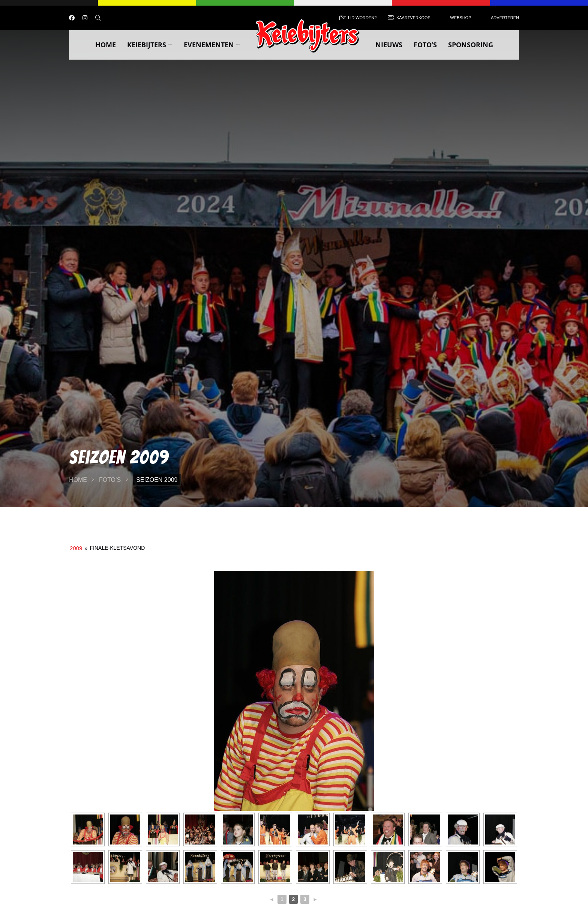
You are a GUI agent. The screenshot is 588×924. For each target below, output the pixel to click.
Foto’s (425, 45)
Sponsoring (471, 45)
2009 (76, 548)
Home (106, 45)
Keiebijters (150, 45)
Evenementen (212, 45)
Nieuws (389, 45)
